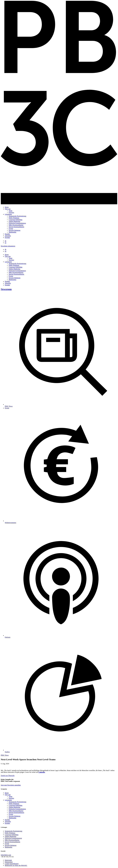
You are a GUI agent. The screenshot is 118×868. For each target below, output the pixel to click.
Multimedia (12, 232)
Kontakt (7, 238)
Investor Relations (15, 230)
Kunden (7, 234)
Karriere (11, 212)
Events (11, 229)
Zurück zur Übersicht (8, 776)
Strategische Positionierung (17, 216)
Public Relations (14, 218)
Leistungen (8, 214)
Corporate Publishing (15, 220)
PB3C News (5, 755)
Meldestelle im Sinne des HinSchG (16, 865)
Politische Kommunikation (17, 223)
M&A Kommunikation (16, 225)
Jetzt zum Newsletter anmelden (11, 785)
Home (7, 207)
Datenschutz (9, 862)
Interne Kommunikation (16, 227)
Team (10, 211)
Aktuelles (8, 236)
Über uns (8, 209)
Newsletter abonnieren (8, 246)
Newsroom (6, 289)
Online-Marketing (15, 221)
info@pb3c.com (6, 855)
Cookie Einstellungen (12, 864)
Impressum (8, 860)
